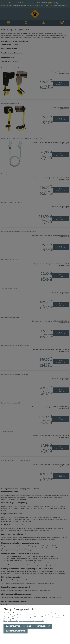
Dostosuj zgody (43, 626)
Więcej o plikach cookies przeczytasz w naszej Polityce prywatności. (24, 621)
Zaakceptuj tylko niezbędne (18, 626)
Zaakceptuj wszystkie (16, 631)
